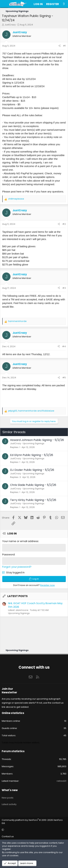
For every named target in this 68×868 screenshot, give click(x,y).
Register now (47, 585)
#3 (64, 288)
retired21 (61, 781)
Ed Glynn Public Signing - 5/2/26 (32, 455)
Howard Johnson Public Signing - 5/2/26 (37, 440)
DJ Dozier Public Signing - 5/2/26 (32, 470)
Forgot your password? (17, 567)
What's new (10, 790)
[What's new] (64, 4)
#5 (64, 378)
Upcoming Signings (33, 443)
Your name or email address (20, 541)
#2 (64, 224)
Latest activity (9, 804)
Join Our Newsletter (9, 691)
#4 (64, 346)
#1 (64, 46)
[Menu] (4, 4)
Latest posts (18, 596)
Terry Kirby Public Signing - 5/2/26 (33, 500)
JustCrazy (10, 25)
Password (8, 554)
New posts (8, 798)
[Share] (59, 46)
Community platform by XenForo (32, 822)
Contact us (8, 836)
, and (31, 411)
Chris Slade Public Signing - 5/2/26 (33, 485)
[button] (33, 830)
